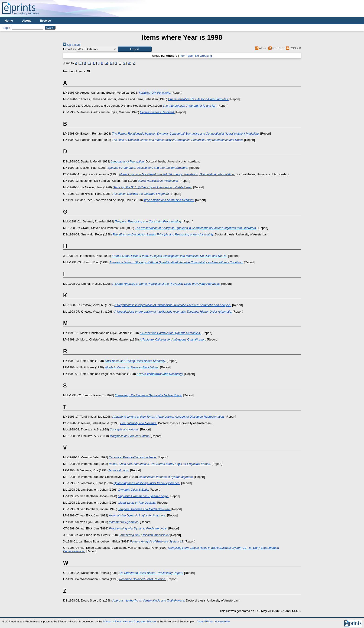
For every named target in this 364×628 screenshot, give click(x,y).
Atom (260, 48)
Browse (45, 21)
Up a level (72, 45)
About (27, 21)
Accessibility (222, 621)
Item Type (186, 56)
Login (6, 28)
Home (9, 21)
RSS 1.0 (275, 48)
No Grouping (204, 56)
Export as (69, 49)
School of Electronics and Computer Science (129, 621)
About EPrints (205, 621)
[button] (135, 49)
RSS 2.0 (292, 48)
